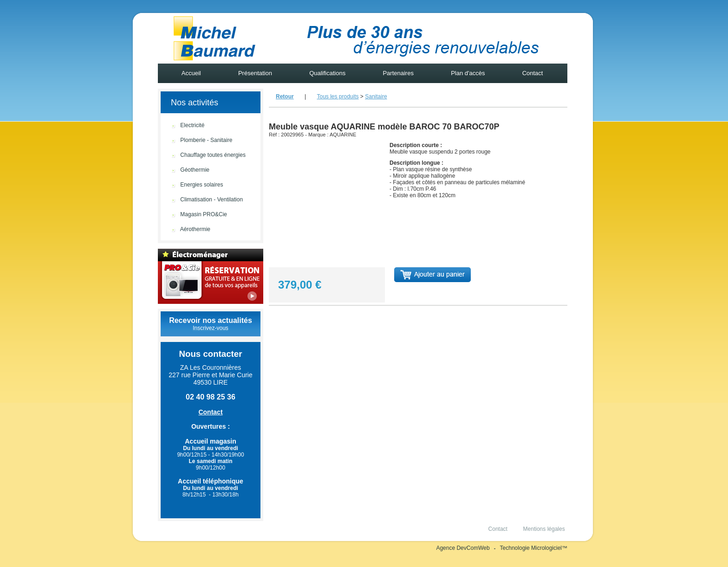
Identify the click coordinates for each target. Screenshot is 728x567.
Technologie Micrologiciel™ (534, 548)
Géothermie (184, 170)
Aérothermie (184, 229)
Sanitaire (376, 97)
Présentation (255, 73)
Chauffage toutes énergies (202, 155)
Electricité (181, 126)
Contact (533, 73)
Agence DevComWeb (463, 548)
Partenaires (398, 73)
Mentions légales (544, 529)
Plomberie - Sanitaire (195, 140)
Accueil (191, 73)
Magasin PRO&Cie (192, 215)
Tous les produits (338, 97)
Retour (285, 97)
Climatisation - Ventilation (200, 200)
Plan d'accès (468, 73)
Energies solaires (190, 185)
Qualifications (328, 73)
